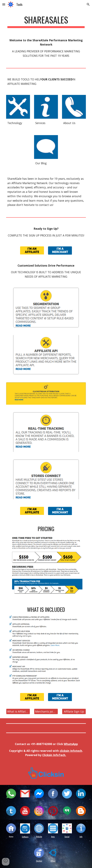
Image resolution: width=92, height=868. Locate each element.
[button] (4, 4)
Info (81, 837)
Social (67, 837)
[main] (46, 21)
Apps (53, 837)
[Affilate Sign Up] (74, 712)
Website (39, 837)
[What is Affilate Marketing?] (18, 712)
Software (25, 837)
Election (39, 861)
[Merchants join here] (46, 712)
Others (53, 861)
